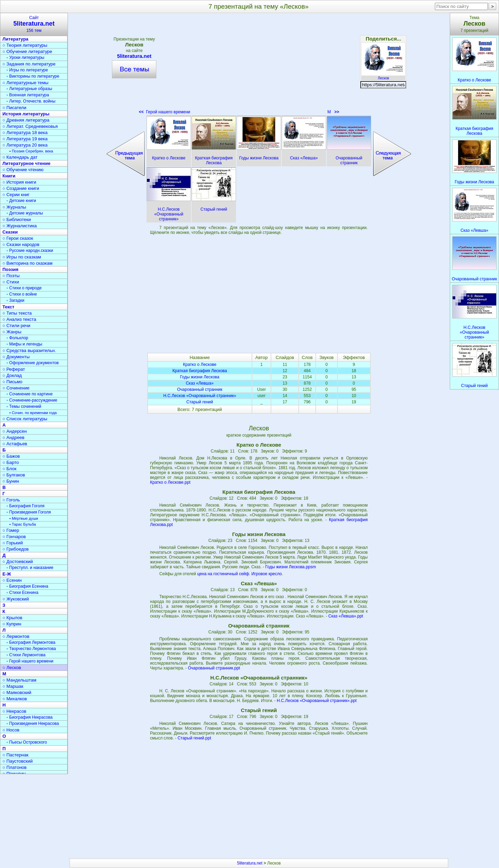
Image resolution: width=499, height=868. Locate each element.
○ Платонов (15, 767)
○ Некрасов (14, 711)
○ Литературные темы (25, 83)
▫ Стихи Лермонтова (26, 655)
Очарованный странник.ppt (214, 668)
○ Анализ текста (19, 319)
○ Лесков (12, 668)
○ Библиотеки (17, 220)
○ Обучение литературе (27, 51)
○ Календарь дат (20, 157)
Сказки (10, 232)
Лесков (383, 76)
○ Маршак (13, 686)
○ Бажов (11, 456)
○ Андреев (14, 437)
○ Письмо (12, 382)
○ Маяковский (17, 692)
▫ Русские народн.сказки (30, 251)
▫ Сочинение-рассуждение (32, 400)
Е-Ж (7, 574)
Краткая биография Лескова (200, 371)
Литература (15, 39)
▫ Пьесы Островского (27, 742)
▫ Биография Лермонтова (31, 642)
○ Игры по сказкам (22, 257)
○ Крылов (12, 618)
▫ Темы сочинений (24, 406)
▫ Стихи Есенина (23, 593)
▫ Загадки (15, 300)
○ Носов (11, 730)
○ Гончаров (14, 537)
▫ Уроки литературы (25, 58)
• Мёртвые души (24, 518)
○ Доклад (12, 375)
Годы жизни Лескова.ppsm (291, 567)
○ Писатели (14, 108)
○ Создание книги (21, 188)
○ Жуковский (16, 599)
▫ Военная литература (28, 95)
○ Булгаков (14, 475)
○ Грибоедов (16, 549)
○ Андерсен (15, 431)
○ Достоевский (18, 562)
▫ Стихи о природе (24, 288)
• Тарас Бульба (23, 524)
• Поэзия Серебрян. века (31, 151)
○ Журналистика (20, 226)
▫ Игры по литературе (27, 70)
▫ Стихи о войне (22, 294)
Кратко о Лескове (200, 365)
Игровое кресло (267, 574)
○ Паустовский (17, 761)
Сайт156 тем (34, 24)
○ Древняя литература (26, 120)
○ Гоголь (11, 500)
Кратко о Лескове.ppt (170, 482)
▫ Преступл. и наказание (30, 568)
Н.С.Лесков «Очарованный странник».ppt (317, 701)
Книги (9, 176)
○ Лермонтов (16, 636)
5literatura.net (134, 56)
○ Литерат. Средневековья (30, 126)
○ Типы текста (17, 313)
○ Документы (16, 357)
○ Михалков (15, 699)
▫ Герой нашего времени (30, 661)
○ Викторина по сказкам (27, 263)
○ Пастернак (15, 755)
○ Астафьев (15, 444)
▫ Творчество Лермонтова (31, 649)
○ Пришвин (14, 774)
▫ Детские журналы (25, 213)
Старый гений (200, 402)
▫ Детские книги (21, 201)
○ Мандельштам (19, 680)
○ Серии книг (16, 195)
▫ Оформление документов (33, 363)
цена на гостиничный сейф (223, 574)
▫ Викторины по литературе (33, 76)
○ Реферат (14, 369)
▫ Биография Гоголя (25, 506)
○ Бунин (11, 481)
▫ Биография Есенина (27, 586)
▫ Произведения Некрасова (33, 724)
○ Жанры (12, 332)
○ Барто (11, 462)
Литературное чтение (26, 163)
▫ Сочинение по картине (30, 394)
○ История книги (19, 182)
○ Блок (10, 469)
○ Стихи (11, 282)
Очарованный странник (200, 389)
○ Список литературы (25, 419)
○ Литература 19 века (25, 139)
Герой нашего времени (165, 112)
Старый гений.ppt (194, 738)
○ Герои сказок (18, 238)
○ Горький (13, 543)
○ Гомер (11, 530)
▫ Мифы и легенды (24, 344)
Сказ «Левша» (200, 383)
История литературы (26, 114)
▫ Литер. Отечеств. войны (31, 101)
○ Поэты (11, 276)
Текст (8, 307)
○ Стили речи (16, 326)
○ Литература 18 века (25, 133)
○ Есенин (12, 580)
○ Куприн (12, 624)
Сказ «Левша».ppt (346, 616)
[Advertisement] (259, 66)
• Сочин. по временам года (33, 413)
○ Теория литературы (25, 45)
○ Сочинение (16, 388)
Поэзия (10, 269)
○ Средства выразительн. (29, 350)
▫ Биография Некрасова (30, 717)
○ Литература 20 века (25, 145)
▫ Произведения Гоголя (29, 512)
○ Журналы (14, 207)
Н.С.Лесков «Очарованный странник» (200, 396)
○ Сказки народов (21, 244)
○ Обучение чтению (23, 170)
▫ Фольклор (17, 338)
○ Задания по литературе (29, 64)
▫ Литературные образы (29, 89)
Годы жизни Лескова (200, 377)
